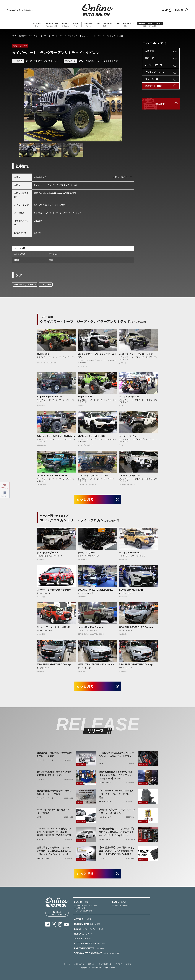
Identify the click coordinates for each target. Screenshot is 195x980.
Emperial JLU (85, 397)
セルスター (41, 779)
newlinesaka (43, 354)
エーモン (103, 858)
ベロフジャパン (105, 817)
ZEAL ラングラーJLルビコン (92, 436)
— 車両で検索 (80, 908)
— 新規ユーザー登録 (120, 905)
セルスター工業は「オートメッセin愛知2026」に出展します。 (54, 773)
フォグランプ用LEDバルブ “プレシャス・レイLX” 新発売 (117, 811)
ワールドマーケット (45, 760)
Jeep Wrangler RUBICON (49, 397)
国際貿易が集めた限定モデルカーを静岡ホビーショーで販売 (54, 792)
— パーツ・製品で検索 (83, 911)
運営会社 (91, 964)
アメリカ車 (46, 284)
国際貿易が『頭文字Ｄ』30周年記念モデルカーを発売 (54, 754)
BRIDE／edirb (105, 802)
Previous (24, 105)
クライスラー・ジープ (37, 36)
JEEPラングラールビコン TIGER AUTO (56, 436)
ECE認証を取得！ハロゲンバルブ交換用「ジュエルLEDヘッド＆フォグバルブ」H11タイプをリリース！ (116, 832)
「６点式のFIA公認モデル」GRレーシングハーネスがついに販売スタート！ (116, 756)
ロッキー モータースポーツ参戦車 (54, 590)
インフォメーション (155, 72)
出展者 (129, 964)
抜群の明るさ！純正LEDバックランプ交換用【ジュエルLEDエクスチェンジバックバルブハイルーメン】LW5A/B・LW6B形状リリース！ (54, 851)
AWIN (39, 817)
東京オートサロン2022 (25, 284)
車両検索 (22, 36)
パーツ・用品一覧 (154, 65)
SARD (102, 764)
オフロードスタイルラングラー (93, 475)
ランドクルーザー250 (130, 553)
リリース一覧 (152, 79)
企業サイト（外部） (155, 86)
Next (123, 105)
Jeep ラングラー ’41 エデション (136, 354)
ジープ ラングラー (129, 436)
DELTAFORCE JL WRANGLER (52, 475)
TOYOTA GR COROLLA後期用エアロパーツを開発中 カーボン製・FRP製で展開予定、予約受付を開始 (54, 832)
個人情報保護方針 (105, 964)
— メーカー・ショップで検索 (86, 905)
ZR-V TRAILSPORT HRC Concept (136, 664)
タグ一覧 (67, 964)
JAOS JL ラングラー (129, 475)
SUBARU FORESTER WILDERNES (95, 590)
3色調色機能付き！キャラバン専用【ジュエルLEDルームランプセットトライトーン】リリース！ (116, 775)
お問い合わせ (79, 964)
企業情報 (149, 51)
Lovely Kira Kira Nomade (91, 627)
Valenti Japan (105, 783)
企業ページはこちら (121, 177)
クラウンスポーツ (87, 553)
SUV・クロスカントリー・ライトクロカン (98, 61)
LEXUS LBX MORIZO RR (132, 590)
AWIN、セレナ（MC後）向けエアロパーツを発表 (54, 811)
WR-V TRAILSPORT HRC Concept (54, 664)
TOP (14, 36)
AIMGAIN (41, 839)
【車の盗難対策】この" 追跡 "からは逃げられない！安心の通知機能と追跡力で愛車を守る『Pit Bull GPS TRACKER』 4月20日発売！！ (117, 851)
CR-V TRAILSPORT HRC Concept (136, 627)
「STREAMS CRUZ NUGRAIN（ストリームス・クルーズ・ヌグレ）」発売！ (116, 794)
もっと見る (85, 499)
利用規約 (119, 964)
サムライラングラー (129, 397)
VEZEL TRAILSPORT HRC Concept (96, 664)
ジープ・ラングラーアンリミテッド (63, 36)
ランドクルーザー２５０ (48, 553)
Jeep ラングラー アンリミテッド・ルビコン (97, 356)
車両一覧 (149, 58)
